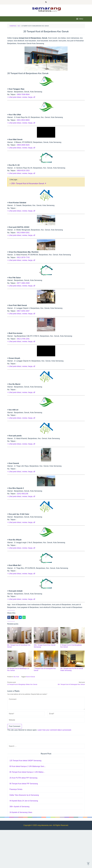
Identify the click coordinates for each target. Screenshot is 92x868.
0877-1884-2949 (23, 283)
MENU (80, 19)
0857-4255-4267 (23, 311)
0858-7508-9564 (23, 94)
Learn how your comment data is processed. (55, 730)
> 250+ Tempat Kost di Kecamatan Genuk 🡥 (28, 184)
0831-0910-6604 (23, 120)
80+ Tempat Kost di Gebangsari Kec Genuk (66, 683)
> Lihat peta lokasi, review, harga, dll (21, 97)
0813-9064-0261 (23, 233)
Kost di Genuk (31, 677)
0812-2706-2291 (23, 339)
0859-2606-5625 (23, 145)
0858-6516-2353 (23, 171)
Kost (18, 677)
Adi (14, 677)
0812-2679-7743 (23, 257)
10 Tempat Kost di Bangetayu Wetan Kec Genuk (26, 683)
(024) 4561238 (22, 494)
